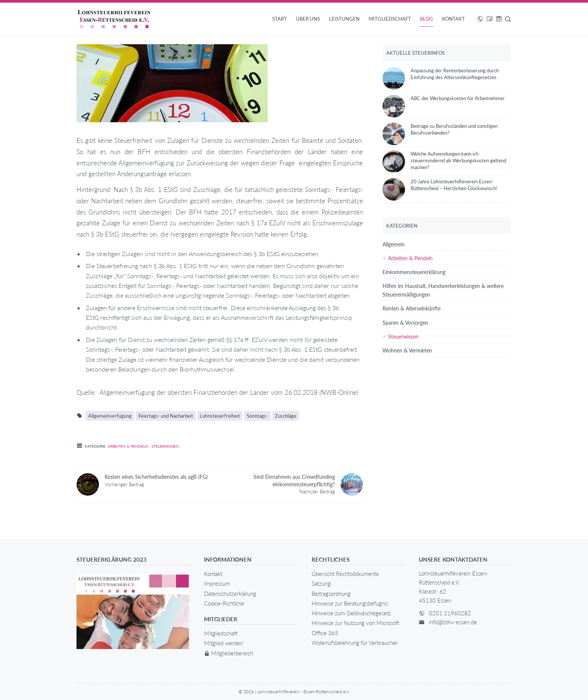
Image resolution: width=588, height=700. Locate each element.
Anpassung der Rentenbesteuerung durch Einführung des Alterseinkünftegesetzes (441, 74)
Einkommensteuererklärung (414, 272)
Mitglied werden (223, 643)
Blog (427, 19)
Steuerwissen (165, 446)
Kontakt (454, 19)
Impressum (217, 583)
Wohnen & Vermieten (407, 350)
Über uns (308, 19)
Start (280, 19)
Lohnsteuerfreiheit (220, 416)
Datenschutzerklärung (230, 594)
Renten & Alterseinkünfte (412, 308)
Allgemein (394, 244)
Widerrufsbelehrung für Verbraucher (355, 643)
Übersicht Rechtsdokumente (345, 574)
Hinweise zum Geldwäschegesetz (351, 613)
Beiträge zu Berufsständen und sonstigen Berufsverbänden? (440, 129)
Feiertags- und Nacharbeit (166, 416)
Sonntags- (257, 416)
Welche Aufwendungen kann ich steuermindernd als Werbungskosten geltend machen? (444, 160)
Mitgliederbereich (229, 653)
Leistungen (344, 19)
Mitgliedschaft (390, 19)
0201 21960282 (450, 613)
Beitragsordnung (331, 594)
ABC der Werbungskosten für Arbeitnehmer (444, 98)
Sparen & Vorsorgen (405, 323)
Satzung (321, 583)
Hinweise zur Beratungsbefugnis (350, 603)
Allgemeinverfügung (110, 416)
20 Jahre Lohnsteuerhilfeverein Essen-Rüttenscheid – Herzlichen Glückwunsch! (440, 185)
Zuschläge (286, 416)
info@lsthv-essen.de (453, 622)
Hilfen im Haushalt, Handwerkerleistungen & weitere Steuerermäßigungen (443, 290)
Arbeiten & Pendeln (128, 446)
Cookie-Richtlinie (224, 603)
